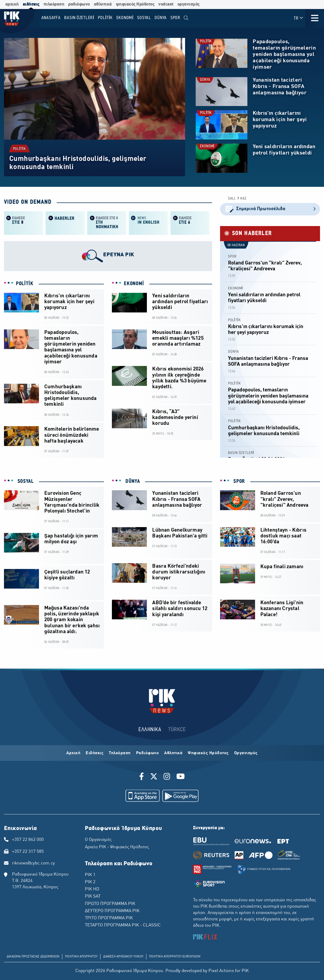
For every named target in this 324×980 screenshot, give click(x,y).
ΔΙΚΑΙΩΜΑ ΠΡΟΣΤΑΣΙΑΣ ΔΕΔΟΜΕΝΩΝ (33, 957)
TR (299, 18)
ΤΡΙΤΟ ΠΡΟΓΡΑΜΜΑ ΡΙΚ (109, 918)
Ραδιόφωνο (148, 753)
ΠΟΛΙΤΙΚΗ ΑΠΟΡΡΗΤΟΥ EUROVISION (175, 957)
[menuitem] (186, 18)
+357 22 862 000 (28, 840)
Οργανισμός (246, 753)
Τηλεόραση (120, 753)
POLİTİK (19, 149)
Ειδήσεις (95, 753)
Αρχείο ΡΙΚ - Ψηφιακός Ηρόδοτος (117, 847)
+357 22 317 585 (28, 852)
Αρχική (73, 753)
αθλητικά (103, 4)
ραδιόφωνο (79, 4)
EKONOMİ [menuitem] (125, 18)
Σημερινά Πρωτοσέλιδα (270, 209)
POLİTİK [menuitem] (105, 18)
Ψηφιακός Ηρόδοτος (208, 753)
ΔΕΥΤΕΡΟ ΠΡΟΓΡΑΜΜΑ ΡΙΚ (112, 911)
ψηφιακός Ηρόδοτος (135, 4)
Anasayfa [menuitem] (51, 18)
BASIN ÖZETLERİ (241, 453)
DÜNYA (205, 80)
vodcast (166, 4)
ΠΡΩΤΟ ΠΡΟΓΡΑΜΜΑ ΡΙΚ (110, 904)
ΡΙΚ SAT (93, 897)
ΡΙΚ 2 (90, 882)
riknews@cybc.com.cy (33, 863)
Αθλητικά (173, 753)
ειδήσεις (31, 4)
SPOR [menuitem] (175, 18)
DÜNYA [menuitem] (161, 18)
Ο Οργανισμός (98, 840)
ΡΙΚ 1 (90, 875)
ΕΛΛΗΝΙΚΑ (150, 730)
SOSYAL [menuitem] (144, 18)
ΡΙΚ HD (92, 889)
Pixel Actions (221, 971)
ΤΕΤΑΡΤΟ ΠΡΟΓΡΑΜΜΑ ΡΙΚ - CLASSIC (123, 925)
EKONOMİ (207, 146)
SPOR (232, 257)
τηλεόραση (54, 4)
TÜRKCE (177, 730)
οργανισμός (189, 4)
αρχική (12, 4)
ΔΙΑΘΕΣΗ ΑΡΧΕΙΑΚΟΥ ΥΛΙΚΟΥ (123, 957)
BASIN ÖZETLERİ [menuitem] (79, 18)
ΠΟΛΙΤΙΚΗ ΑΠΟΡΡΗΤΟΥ (81, 957)
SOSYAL (25, 482)
